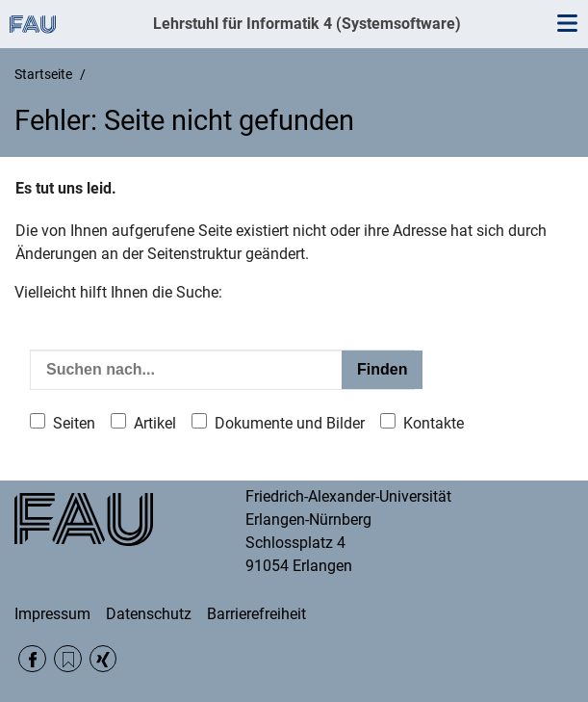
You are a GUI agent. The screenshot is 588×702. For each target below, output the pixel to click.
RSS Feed (68, 659)
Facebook (32, 659)
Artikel (155, 423)
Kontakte (434, 423)
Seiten (74, 423)
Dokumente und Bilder (290, 423)
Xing (103, 659)
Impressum (52, 614)
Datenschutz (149, 614)
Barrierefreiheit (256, 614)
